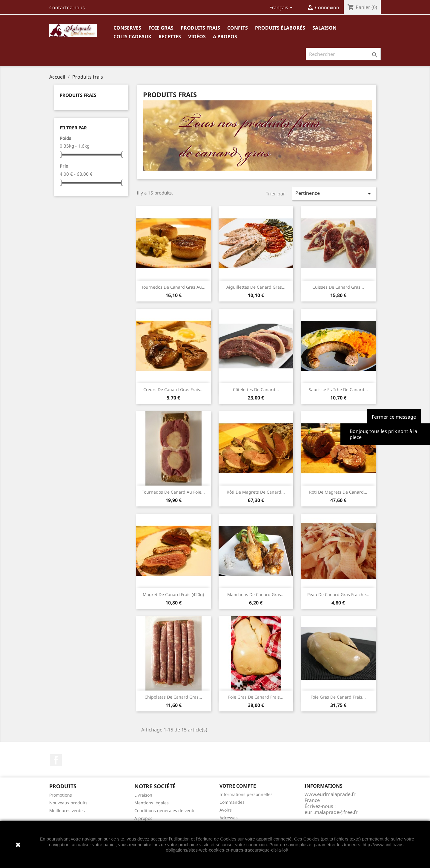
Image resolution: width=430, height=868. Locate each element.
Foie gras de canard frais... (256, 697)
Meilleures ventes (67, 810)
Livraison (143, 795)
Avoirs (226, 810)
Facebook (56, 760)
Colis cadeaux (132, 36)
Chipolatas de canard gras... (173, 697)
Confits (238, 28)
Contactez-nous (67, 7)
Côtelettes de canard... (256, 389)
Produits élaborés (280, 28)
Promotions (61, 795)
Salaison (324, 28)
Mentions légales (152, 803)
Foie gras (161, 28)
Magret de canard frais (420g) (173, 594)
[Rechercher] (343, 54)
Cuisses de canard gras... (338, 287)
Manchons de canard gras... (256, 594)
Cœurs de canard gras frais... (173, 389)
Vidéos (197, 36)
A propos (225, 36)
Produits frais (200, 28)
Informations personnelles (246, 794)
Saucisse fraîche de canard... (338, 389)
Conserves (127, 28)
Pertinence (334, 193)
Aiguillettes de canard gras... (256, 287)
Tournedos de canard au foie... (173, 492)
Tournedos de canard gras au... (173, 287)
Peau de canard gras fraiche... (338, 594)
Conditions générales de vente (165, 810)
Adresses (229, 818)
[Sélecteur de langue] (282, 8)
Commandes (232, 802)
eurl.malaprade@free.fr (331, 812)
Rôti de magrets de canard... (256, 492)
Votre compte (238, 786)
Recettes (170, 36)
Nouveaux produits (68, 803)
